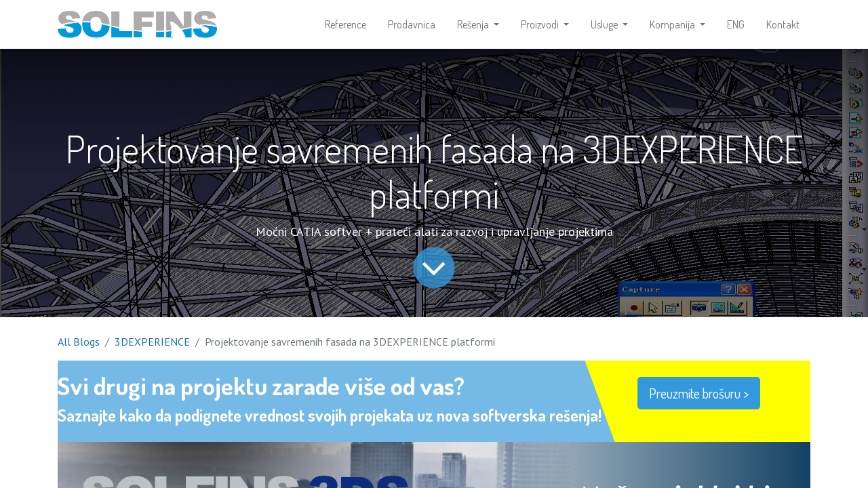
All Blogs (79, 342)
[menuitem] (346, 24)
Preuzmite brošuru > (699, 393)
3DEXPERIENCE (152, 342)
